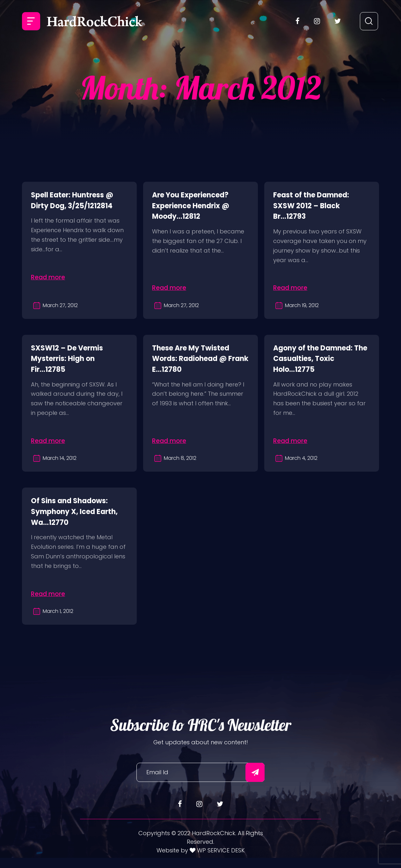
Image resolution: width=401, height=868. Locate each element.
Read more (51, 276)
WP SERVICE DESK (220, 860)
